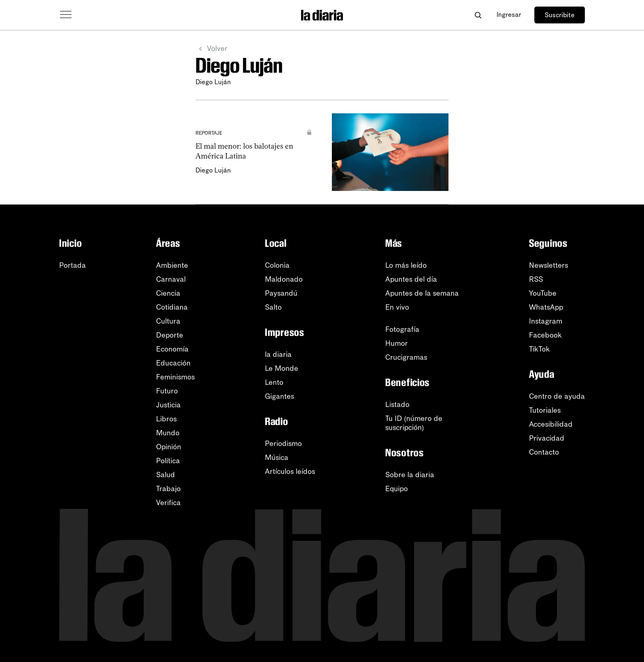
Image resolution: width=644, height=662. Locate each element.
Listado (397, 405)
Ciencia (168, 293)
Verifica (168, 503)
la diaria (278, 354)
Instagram (546, 321)
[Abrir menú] (66, 15)
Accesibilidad (551, 424)
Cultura (168, 321)
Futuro (167, 391)
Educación (173, 363)
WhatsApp (546, 307)
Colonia (277, 265)
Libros (166, 419)
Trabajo (168, 489)
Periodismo (283, 444)
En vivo (397, 307)
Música (277, 457)
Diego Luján (213, 170)
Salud (166, 475)
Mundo (168, 433)
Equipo (397, 489)
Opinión (169, 447)
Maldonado (284, 279)
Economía (172, 349)
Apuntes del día (411, 279)
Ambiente (172, 265)
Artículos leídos (290, 471)
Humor (397, 343)
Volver (212, 49)
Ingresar (509, 15)
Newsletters (549, 265)
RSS (536, 279)
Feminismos (175, 377)
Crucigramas (406, 357)
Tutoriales (545, 410)
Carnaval (171, 279)
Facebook (545, 335)
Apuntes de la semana (422, 293)
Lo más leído (406, 265)
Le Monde (282, 368)
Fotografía (402, 329)
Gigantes (279, 396)
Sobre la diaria (410, 475)
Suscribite (560, 15)
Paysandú (281, 293)
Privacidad (547, 438)
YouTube (543, 293)
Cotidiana (172, 307)
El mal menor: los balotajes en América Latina (244, 151)
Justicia (168, 405)
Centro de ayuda (557, 396)
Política (168, 461)
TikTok (539, 349)
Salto (273, 307)
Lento (274, 382)
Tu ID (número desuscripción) (414, 423)
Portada (72, 265)
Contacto (544, 452)
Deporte (170, 335)
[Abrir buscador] (478, 15)
